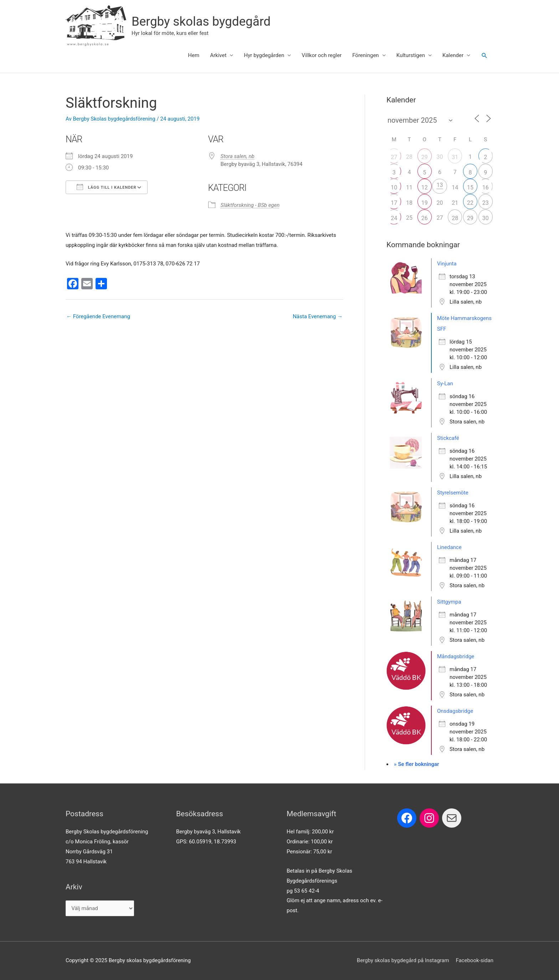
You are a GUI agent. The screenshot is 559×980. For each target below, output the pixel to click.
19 (425, 203)
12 (425, 187)
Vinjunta (447, 264)
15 (470, 187)
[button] (484, 56)
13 (440, 185)
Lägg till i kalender (107, 187)
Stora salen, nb (238, 156)
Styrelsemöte (453, 493)
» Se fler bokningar (417, 764)
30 (486, 218)
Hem (194, 55)
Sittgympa (449, 602)
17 (394, 203)
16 (486, 187)
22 (470, 203)
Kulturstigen (411, 55)
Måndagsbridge (456, 656)
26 (425, 218)
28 (455, 218)
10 (394, 187)
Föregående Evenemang (98, 316)
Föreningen (365, 55)
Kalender (453, 55)
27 (394, 157)
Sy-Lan (445, 384)
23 (486, 203)
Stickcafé (448, 438)
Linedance (449, 547)
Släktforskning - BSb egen (250, 205)
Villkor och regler (322, 55)
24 (394, 218)
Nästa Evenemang (318, 316)
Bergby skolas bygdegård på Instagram (403, 960)
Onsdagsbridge (455, 711)
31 (455, 157)
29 (425, 157)
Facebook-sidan (475, 960)
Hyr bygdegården (264, 55)
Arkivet (218, 55)
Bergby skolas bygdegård (201, 22)
